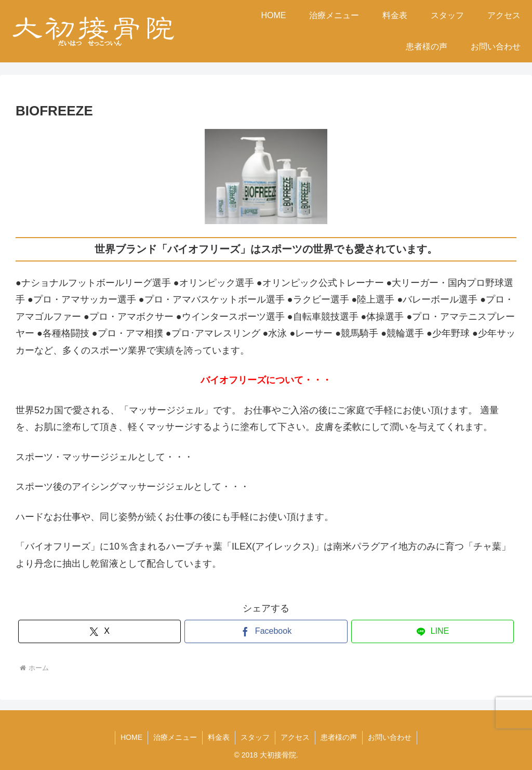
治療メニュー (175, 737)
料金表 (219, 737)
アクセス (295, 737)
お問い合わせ (390, 737)
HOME (131, 737)
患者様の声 (339, 737)
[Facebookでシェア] (266, 631)
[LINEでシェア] (433, 631)
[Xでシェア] (99, 631)
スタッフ (255, 737)
